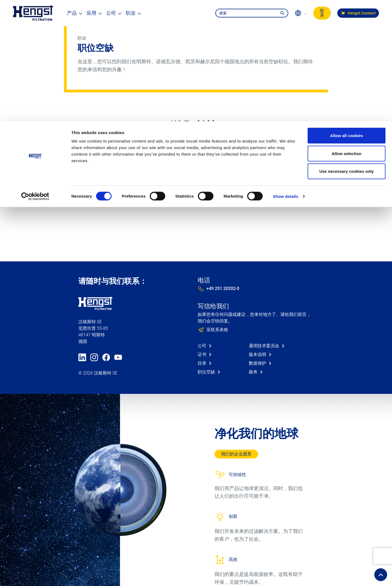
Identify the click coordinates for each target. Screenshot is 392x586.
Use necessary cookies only (347, 50)
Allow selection (346, 32)
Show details (286, 75)
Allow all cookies (347, 14)
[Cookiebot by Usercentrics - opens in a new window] (35, 75)
